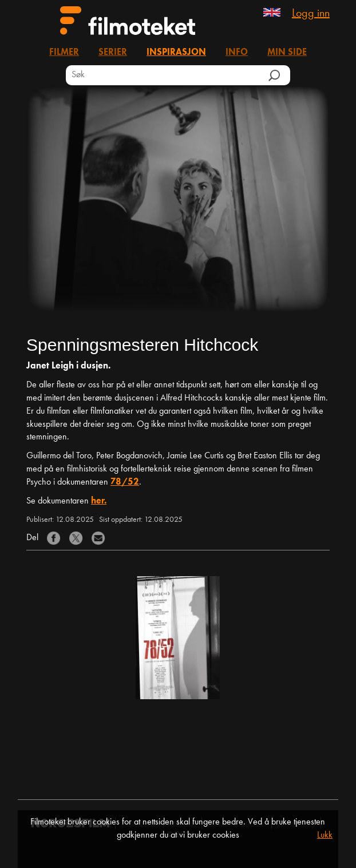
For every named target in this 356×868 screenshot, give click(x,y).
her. (99, 501)
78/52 (125, 482)
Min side (287, 53)
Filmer (64, 53)
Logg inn (311, 14)
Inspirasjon (176, 53)
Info (237, 53)
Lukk (325, 835)
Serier (113, 53)
